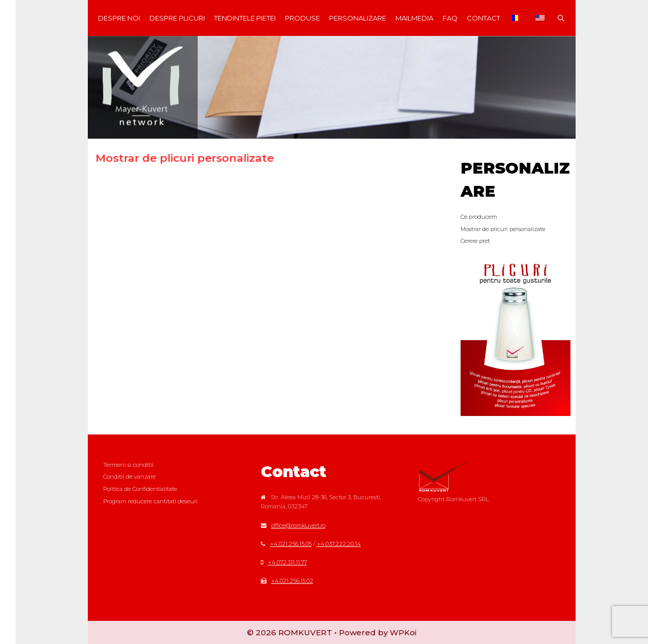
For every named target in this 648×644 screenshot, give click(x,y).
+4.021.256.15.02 (292, 581)
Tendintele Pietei (245, 18)
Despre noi (119, 18)
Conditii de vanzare (129, 477)
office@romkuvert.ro (298, 525)
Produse (302, 18)
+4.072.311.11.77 (288, 562)
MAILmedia (414, 18)
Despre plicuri (177, 18)
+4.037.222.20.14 (339, 544)
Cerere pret (475, 241)
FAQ (450, 18)
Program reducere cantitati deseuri (150, 501)
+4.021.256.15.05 (291, 544)
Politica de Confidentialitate (140, 489)
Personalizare (358, 18)
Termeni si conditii (128, 465)
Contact (483, 18)
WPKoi (403, 632)
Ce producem (479, 217)
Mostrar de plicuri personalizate (503, 229)
